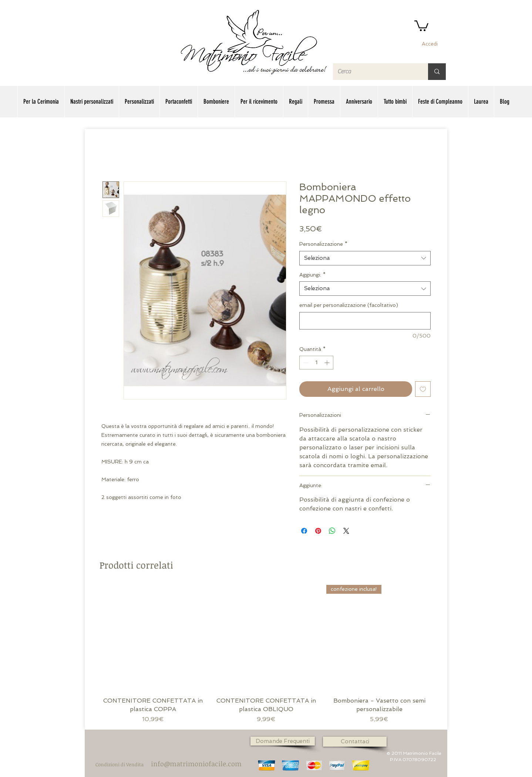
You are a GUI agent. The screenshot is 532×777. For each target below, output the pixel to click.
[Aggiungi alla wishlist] (423, 389)
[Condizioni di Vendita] (119, 765)
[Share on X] (346, 531)
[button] (421, 25)
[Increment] (328, 363)
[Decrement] (305, 363)
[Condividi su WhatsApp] (332, 531)
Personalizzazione (323, 244)
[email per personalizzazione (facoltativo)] (365, 321)
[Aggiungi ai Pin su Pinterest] (318, 531)
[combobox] (365, 258)
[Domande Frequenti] (283, 741)
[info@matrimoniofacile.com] (196, 764)
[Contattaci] (355, 742)
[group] (266, 654)
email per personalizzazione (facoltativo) (349, 305)
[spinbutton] (316, 363)
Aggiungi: (312, 275)
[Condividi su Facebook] (304, 531)
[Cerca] (375, 72)
